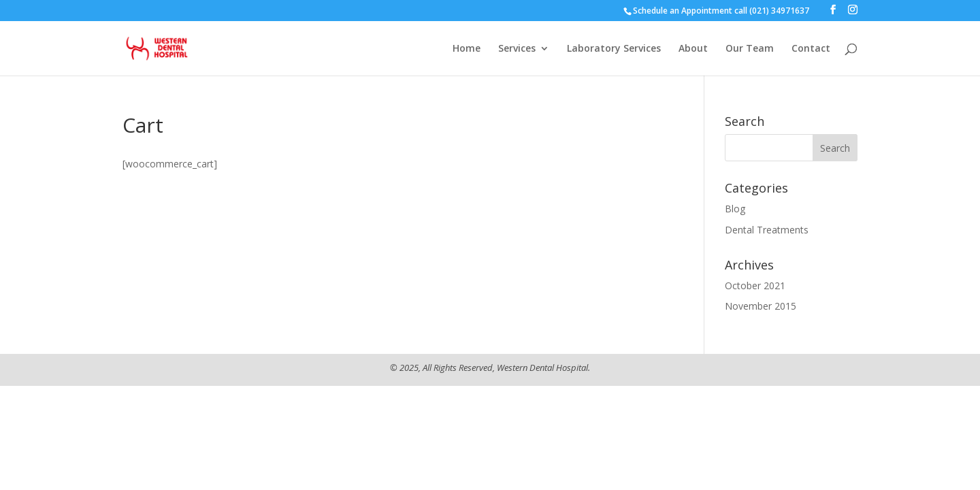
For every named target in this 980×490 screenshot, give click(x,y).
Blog (735, 209)
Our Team (750, 49)
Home (467, 49)
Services (517, 49)
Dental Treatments (767, 230)
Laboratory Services (614, 49)
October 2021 (755, 285)
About (693, 49)
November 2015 (761, 306)
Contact (811, 49)
